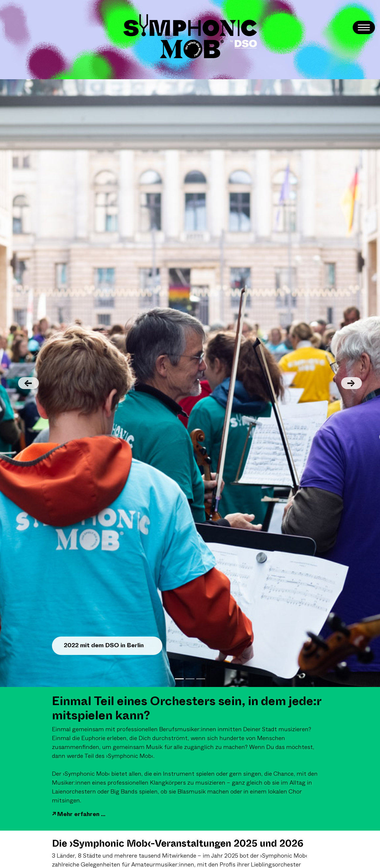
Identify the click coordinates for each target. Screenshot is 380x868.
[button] (28, 383)
